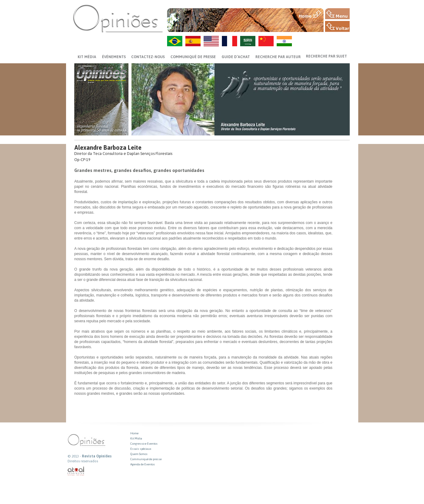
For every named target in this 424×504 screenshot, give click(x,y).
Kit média (87, 57)
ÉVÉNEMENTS (114, 57)
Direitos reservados (83, 461)
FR (230, 41)
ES (193, 41)
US (211, 41)
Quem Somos (139, 454)
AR (248, 41)
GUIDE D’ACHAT (236, 57)
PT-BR (175, 41)
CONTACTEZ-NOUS (148, 57)
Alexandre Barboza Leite (108, 147)
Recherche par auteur (278, 57)
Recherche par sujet (326, 56)
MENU (337, 14)
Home (134, 433)
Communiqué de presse (193, 57)
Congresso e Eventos (144, 444)
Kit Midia (136, 438)
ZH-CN (266, 41)
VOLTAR (337, 26)
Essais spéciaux (141, 449)
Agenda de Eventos (143, 464)
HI (284, 41)
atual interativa (76, 471)
